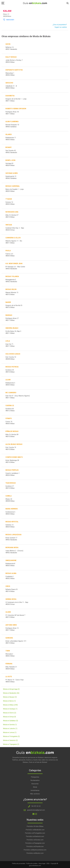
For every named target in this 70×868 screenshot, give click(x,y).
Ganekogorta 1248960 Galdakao (11, 177)
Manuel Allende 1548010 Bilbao (12, 293)
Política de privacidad (19, 863)
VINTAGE (9, 225)
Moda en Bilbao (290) (10, 705)
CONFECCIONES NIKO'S (14, 457)
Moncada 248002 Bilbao (10, 655)
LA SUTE (9, 677)
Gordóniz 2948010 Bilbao (10, 371)
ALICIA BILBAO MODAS (14, 444)
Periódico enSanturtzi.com (35, 836)
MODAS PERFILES (12, 470)
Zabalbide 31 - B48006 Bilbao (11, 87)
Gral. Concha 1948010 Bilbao (11, 448)
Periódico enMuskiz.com (35, 853)
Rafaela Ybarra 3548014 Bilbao (12, 590)
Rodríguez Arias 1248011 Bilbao (12, 629)
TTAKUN (9, 199)
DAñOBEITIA (10, 96)
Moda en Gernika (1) (10, 725)
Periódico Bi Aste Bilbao (35, 826)
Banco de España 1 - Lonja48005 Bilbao (15, 190)
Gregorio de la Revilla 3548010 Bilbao (14, 306)
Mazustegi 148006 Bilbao (10, 74)
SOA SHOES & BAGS (13, 354)
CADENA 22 (10, 406)
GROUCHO (9, 83)
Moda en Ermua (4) (9, 717)
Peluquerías (35, 777)
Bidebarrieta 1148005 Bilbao (11, 139)
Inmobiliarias (35, 790)
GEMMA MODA (11, 599)
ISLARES (9, 134)
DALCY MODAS (11, 57)
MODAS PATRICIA (12, 367)
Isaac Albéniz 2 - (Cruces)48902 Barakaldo (14, 552)
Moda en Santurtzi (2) (10, 740)
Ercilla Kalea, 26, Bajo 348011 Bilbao (13, 332)
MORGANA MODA (12, 548)
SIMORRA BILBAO (12, 328)
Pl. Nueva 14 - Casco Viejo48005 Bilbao (15, 681)
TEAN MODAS (11, 483)
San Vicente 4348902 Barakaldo (11, 151)
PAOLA (8, 251)
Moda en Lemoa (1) (10, 732)
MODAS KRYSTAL (12, 522)
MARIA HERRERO (12, 509)
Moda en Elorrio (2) (10, 713)
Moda (35, 787)
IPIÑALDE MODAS (12, 431)
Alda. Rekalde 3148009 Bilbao (11, 668)
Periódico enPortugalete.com (35, 833)
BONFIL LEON (10, 160)
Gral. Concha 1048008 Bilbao (11, 358)
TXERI (8, 651)
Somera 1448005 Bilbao (10, 203)
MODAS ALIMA (11, 573)
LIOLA (8, 341)
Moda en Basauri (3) (10, 697)
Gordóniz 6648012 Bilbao (10, 410)
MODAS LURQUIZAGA (13, 535)
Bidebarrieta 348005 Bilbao (10, 384)
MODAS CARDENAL (13, 186)
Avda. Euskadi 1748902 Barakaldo (11, 539)
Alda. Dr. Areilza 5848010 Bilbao (12, 435)
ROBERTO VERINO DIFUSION (16, 109)
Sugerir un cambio (61, 27)
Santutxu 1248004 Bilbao (10, 526)
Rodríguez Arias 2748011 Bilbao (12, 319)
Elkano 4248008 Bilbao (10, 500)
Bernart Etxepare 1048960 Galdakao (12, 126)
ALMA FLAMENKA (12, 122)
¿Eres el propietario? (60, 25)
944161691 (9, 20)
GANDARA (9, 638)
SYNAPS (9, 418)
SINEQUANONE (11, 560)
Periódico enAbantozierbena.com (35, 850)
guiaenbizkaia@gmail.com (36, 810)
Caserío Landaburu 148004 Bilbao (12, 474)
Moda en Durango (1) (10, 709)
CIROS (8, 586)
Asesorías (35, 784)
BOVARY (9, 147)
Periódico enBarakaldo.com (35, 830)
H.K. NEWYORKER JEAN (14, 264)
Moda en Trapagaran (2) (11, 744)
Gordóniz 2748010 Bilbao (10, 487)
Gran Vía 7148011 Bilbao (10, 345)
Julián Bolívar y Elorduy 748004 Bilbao (14, 61)
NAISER (8, 302)
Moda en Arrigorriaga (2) (11, 689)
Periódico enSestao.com (35, 840)
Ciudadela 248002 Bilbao (10, 577)
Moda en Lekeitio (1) (10, 729)
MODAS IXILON (11, 289)
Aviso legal (42, 863)
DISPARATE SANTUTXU (14, 70)
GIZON (8, 44)
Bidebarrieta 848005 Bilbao (10, 565)
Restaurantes (35, 780)
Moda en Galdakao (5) (10, 721)
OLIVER (8, 612)
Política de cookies (32, 863)
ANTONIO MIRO (11, 625)
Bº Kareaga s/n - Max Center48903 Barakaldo (15, 268)
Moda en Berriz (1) (9, 701)
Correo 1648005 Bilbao (10, 423)
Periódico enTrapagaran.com (35, 843)
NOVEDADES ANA (12, 212)
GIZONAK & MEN (12, 173)
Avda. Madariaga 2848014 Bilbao (12, 461)
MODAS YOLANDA (12, 276)
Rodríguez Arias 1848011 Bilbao (12, 113)
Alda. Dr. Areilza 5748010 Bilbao (12, 216)
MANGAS (9, 315)
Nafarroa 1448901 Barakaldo (11, 48)
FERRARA (9, 664)
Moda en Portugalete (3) (11, 736)
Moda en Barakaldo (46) (11, 693)
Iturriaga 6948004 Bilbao (10, 164)
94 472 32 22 (36, 806)
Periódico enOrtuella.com (35, 846)
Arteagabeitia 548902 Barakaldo (11, 281)
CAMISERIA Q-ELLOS (13, 238)
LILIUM (8, 380)
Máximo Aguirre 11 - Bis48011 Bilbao (14, 242)
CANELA (9, 496)
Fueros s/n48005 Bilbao (10, 255)
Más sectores (35, 794)
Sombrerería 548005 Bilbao (10, 513)
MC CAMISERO (11, 393)
